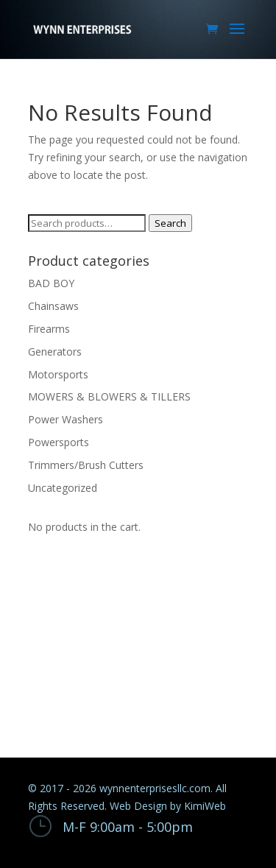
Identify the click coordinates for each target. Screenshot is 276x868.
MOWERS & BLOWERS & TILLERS (109, 396)
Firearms (49, 329)
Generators (55, 352)
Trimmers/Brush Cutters (86, 465)
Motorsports (58, 374)
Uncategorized (63, 488)
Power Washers (66, 419)
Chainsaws (53, 306)
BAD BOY (51, 283)
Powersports (59, 442)
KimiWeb (205, 806)
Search (170, 223)
